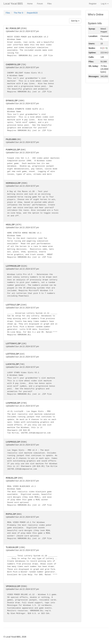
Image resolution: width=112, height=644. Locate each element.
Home (30, 4)
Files (49, 4)
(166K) (42, 116)
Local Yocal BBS (13, 4)
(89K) (42, 492)
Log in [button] (105, 4)
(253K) (42, 43)
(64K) (42, 163)
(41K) (42, 355)
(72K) (42, 79)
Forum (40, 4)
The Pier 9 (19, 13)
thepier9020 (32, 13)
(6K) (42, 141)
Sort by (75, 21)
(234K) (42, 321)
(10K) (42, 345)
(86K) (42, 527)
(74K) (42, 380)
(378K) (42, 419)
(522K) (42, 282)
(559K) (42, 602)
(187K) (42, 242)
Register (93, 4)
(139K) (42, 563)
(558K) (42, 456)
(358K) (42, 200)
